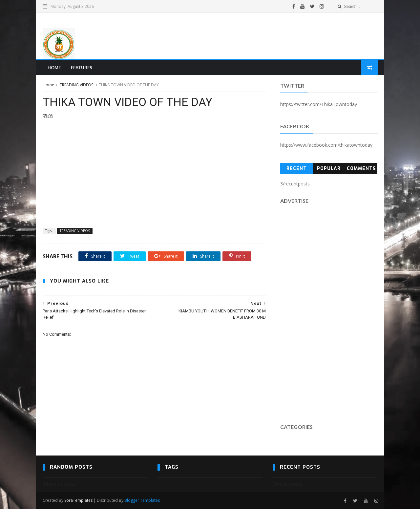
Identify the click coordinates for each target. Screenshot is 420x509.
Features (82, 68)
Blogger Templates (142, 500)
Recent (297, 169)
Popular (329, 169)
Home (54, 68)
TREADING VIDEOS (76, 85)
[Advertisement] (258, 36)
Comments (361, 169)
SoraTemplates (78, 500)
